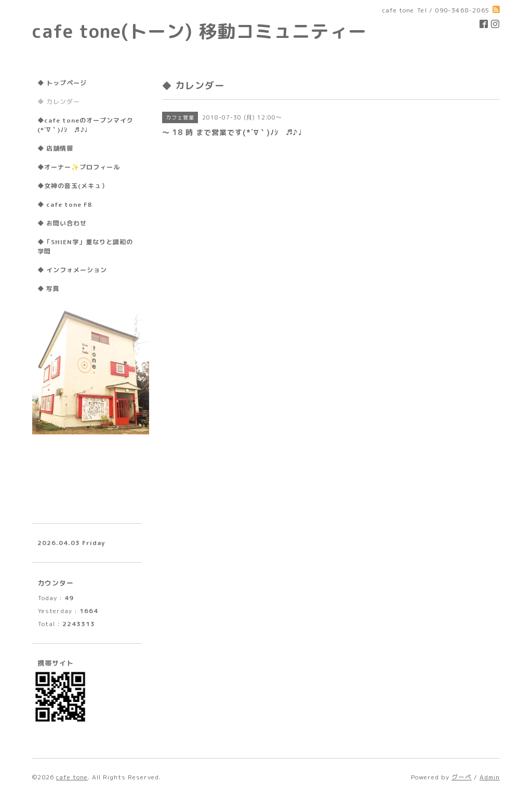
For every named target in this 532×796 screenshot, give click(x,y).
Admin (490, 777)
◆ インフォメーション (72, 270)
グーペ (462, 777)
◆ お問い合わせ (62, 223)
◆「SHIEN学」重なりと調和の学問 (85, 247)
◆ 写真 (49, 289)
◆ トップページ (62, 83)
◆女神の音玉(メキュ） (73, 186)
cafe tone (72, 777)
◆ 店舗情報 (55, 148)
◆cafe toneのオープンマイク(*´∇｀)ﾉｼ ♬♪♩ (85, 125)
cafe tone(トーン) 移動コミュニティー (199, 31)
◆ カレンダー (59, 102)
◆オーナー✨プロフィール (79, 167)
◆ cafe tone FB (65, 204)
